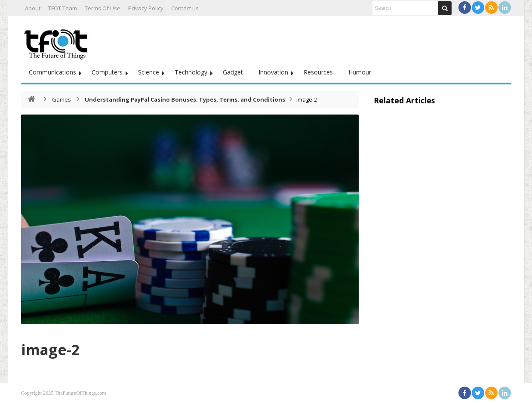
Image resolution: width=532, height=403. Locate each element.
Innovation (273, 72)
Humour (360, 72)
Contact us (185, 8)
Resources (318, 72)
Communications (52, 72)
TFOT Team (63, 8)
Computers (107, 72)
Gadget (233, 72)
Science (149, 72)
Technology (191, 72)
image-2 (57, 348)
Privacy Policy (146, 8)
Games (62, 99)
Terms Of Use (103, 8)
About (33, 8)
